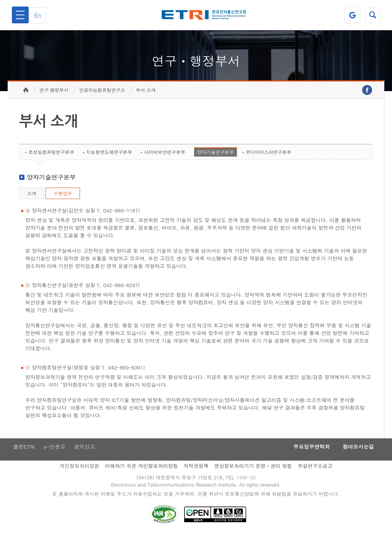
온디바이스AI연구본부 (269, 164)
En (40, 15)
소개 (32, 205)
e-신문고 (55, 459)
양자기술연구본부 (216, 164)
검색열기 (372, 15)
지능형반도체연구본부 (109, 164)
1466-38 (247, 490)
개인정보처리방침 (79, 478)
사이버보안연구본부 (165, 164)
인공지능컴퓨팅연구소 (102, 102)
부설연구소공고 (315, 478)
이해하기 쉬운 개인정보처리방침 (141, 478)
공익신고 (86, 459)
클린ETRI (23, 459)
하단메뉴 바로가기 (0, 0)
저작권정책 (196, 478)
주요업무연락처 (305, 459)
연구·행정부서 (54, 102)
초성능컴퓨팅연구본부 (51, 164)
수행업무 (63, 205)
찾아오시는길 (356, 459)
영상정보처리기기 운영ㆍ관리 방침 (253, 478)
